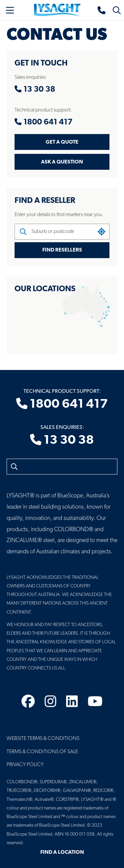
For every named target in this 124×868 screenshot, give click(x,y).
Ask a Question (62, 162)
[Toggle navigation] (10, 10)
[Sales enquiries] (102, 10)
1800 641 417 (43, 122)
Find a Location (62, 852)
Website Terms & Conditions (43, 739)
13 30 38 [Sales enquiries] (62, 440)
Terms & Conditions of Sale (42, 752)
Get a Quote (62, 142)
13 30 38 (35, 90)
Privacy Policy (25, 765)
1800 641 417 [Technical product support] (62, 404)
